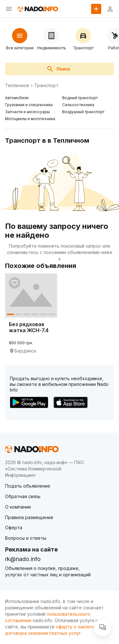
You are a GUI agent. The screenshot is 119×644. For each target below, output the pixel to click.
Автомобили (17, 98)
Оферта (14, 528)
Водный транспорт (80, 98)
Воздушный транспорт (83, 112)
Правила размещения (29, 517)
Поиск (58, 69)
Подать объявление (28, 486)
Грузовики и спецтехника (29, 105)
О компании (18, 507)
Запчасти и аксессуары (27, 112)
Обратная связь (23, 496)
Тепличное (17, 86)
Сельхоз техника (78, 105)
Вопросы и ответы (26, 538)
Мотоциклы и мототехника (30, 119)
